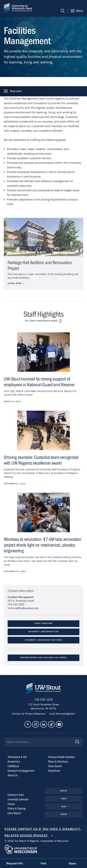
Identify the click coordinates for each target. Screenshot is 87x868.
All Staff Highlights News (41, 321)
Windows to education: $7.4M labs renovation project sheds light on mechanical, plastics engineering (43, 545)
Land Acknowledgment (62, 714)
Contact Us (19, 714)
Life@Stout (13, 766)
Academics (14, 762)
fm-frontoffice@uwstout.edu (23, 608)
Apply (64, 791)
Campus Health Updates (61, 757)
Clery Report (14, 813)
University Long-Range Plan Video (43, 640)
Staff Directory (43, 624)
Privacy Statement (35, 714)
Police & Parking (17, 809)
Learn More (15, 283)
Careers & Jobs (16, 795)
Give (64, 807)
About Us (13, 776)
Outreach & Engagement (21, 771)
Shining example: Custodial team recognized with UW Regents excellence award (41, 460)
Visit (64, 799)
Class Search (55, 766)
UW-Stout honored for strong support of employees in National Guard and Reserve (39, 382)
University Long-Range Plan (43, 632)
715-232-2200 (16, 605)
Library (11, 804)
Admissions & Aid (17, 757)
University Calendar (18, 800)
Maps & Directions (58, 762)
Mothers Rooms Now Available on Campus (43, 658)
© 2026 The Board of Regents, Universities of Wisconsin (37, 841)
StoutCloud (54, 771)
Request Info (14, 863)
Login (64, 815)
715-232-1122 (44, 700)
